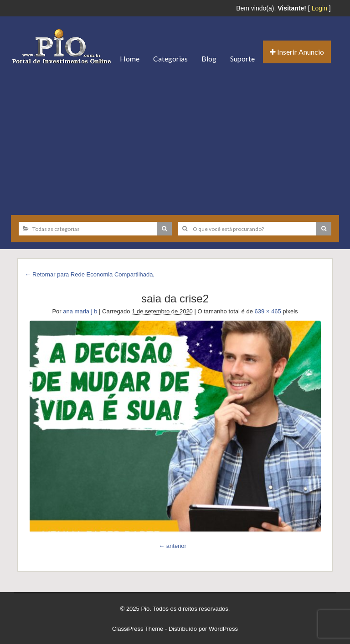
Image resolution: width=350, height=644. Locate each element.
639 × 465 (268, 311)
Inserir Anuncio (297, 52)
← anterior (172, 546)
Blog (209, 59)
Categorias (170, 59)
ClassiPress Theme (138, 629)
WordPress (223, 629)
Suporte (242, 59)
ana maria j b (80, 311)
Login (319, 8)
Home (130, 59)
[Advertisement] (175, 140)
